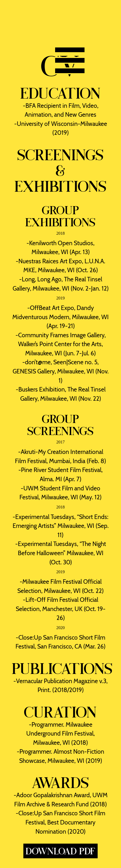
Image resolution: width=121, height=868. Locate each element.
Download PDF (61, 851)
